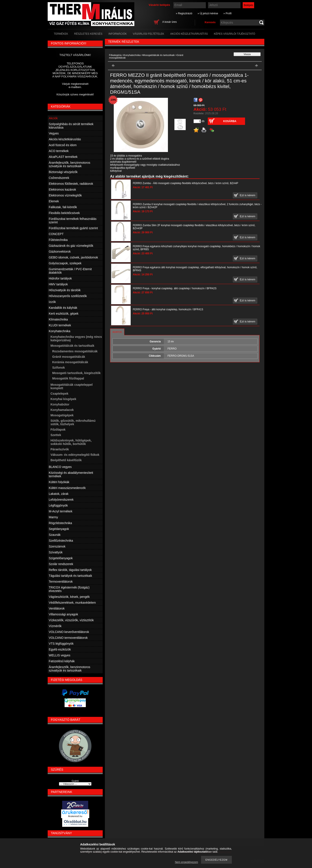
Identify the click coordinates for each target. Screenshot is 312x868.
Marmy (53, 517)
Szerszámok (57, 546)
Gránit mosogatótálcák (69, 357)
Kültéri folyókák (59, 482)
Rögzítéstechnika (60, 523)
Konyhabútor (60, 404)
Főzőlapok (58, 430)
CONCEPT (56, 234)
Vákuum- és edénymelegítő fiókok (75, 455)
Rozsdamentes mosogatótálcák (75, 351)
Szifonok (58, 368)
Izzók (52, 302)
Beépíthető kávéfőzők (66, 460)
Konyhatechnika (132, 55)
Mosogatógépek (62, 415)
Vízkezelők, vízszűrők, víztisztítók (71, 620)
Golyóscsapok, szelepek (65, 263)
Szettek (56, 435)
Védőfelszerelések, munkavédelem (72, 603)
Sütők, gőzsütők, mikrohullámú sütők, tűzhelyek (73, 422)
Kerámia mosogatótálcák (70, 362)
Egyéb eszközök (60, 649)
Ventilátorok (57, 608)
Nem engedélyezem (186, 862)
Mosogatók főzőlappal (68, 378)
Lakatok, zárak (59, 494)
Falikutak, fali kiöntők (63, 207)
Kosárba (230, 121)
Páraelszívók (60, 449)
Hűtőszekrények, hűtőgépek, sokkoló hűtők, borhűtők (71, 442)
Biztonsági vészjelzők (63, 172)
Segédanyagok (59, 529)
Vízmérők (55, 626)
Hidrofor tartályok (60, 278)
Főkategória (115, 55)
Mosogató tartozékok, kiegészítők (76, 373)
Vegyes (54, 133)
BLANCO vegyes (60, 467)
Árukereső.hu (75, 816)
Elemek (54, 201)
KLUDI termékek (60, 325)
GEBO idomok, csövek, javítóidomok (73, 257)
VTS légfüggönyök (61, 644)
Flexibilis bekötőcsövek (64, 213)
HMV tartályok (58, 284)
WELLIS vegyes (60, 655)
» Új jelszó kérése (208, 13)
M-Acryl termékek (61, 511)
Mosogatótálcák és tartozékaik (159, 55)
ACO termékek (59, 151)
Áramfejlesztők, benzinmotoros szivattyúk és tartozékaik (69, 164)
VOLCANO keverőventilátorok (69, 632)
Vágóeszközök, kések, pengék (69, 597)
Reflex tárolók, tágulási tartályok (70, 570)
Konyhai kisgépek (63, 399)
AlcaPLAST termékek (63, 157)
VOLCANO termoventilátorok (68, 638)
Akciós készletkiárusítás (65, 139)
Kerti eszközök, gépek (64, 314)
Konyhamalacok (62, 410)
